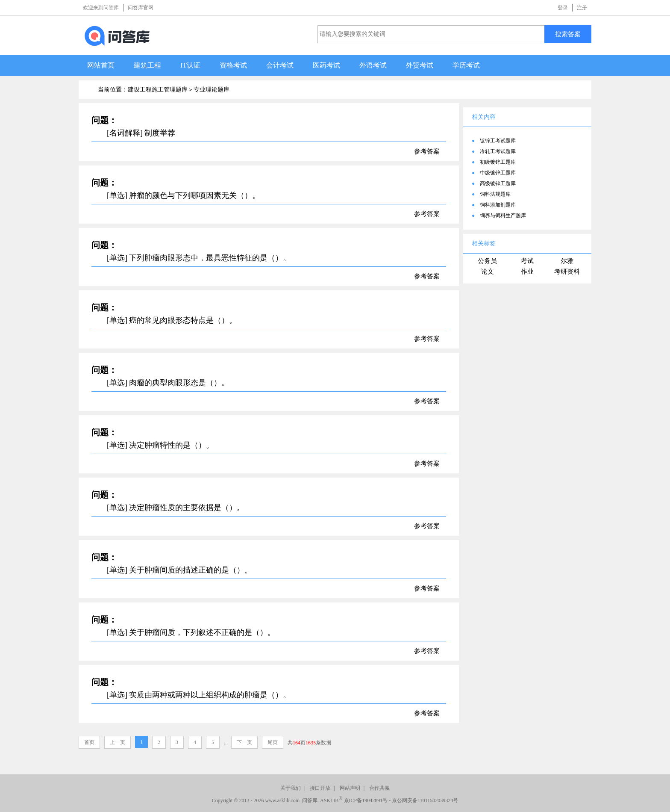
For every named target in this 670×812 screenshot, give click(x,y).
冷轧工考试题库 (498, 151)
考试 (527, 261)
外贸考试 (420, 65)
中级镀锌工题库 (498, 173)
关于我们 (291, 788)
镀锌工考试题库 (498, 141)
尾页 (273, 742)
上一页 (118, 742)
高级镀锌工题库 (498, 183)
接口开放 (320, 788)
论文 (488, 272)
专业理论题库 (212, 90)
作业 (527, 272)
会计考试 (280, 65)
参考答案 (427, 151)
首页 (89, 742)
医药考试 (326, 65)
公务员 (487, 261)
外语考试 (373, 65)
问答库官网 (141, 8)
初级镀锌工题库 (498, 162)
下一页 (244, 742)
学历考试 (466, 65)
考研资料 (567, 272)
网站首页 (101, 65)
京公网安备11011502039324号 (425, 800)
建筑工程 (147, 65)
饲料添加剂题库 (498, 205)
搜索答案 (568, 34)
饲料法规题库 (495, 194)
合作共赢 (379, 788)
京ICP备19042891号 (366, 800)
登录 (563, 8)
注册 (582, 8)
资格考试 (233, 65)
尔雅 (567, 261)
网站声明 (350, 788)
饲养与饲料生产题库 (503, 216)
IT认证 (190, 65)
